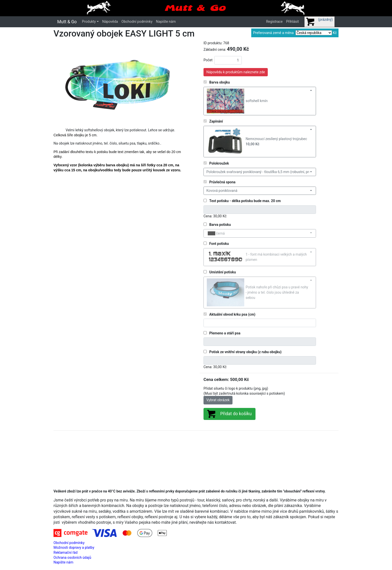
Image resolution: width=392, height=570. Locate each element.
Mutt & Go (67, 22)
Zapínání (216, 121)
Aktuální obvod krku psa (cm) (232, 314)
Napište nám (166, 22)
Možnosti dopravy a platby (74, 547)
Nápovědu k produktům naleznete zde (236, 72)
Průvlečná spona (222, 182)
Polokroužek (219, 163)
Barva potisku (220, 225)
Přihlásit (292, 22)
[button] (63, 82)
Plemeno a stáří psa (225, 333)
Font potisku (219, 244)
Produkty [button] (89, 22)
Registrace (274, 22)
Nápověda (110, 22)
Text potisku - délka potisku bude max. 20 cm (245, 201)
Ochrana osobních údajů (72, 557)
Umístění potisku (223, 272)
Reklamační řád (65, 552)
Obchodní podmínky (137, 22)
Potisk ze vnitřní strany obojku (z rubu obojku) (245, 352)
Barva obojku (219, 82)
